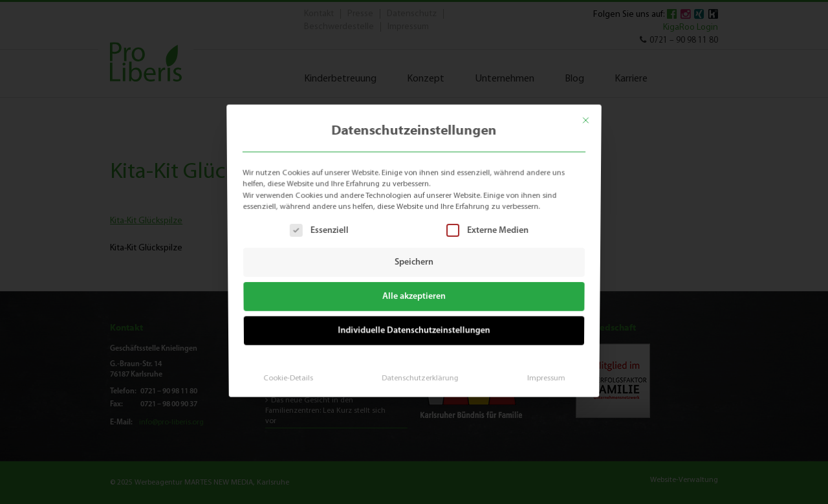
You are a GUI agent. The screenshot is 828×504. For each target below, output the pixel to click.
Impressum (541, 374)
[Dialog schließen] (592, 116)
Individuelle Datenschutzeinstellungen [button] (414, 329)
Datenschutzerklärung (419, 374)
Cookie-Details (292, 374)
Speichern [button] (414, 262)
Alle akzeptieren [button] (414, 296)
